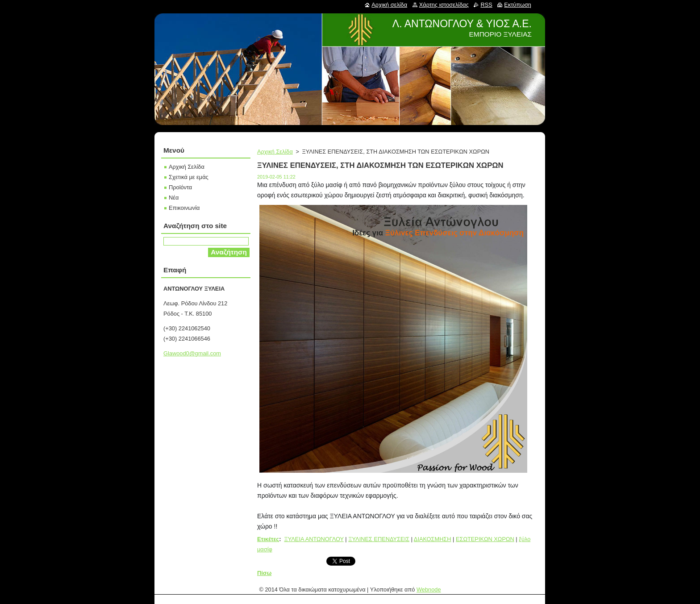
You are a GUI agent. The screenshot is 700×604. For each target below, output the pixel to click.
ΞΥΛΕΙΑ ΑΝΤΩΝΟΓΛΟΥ (314, 539)
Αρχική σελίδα (389, 5)
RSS (486, 5)
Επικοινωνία (184, 208)
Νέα (174, 198)
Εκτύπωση (518, 5)
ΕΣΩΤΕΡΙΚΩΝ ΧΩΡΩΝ (485, 539)
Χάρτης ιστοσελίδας (444, 5)
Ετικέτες (268, 539)
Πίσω (264, 573)
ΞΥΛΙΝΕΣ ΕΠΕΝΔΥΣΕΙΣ (379, 539)
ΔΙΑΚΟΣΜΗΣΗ (433, 539)
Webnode (429, 589)
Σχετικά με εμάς (189, 177)
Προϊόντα (180, 187)
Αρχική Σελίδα (275, 152)
